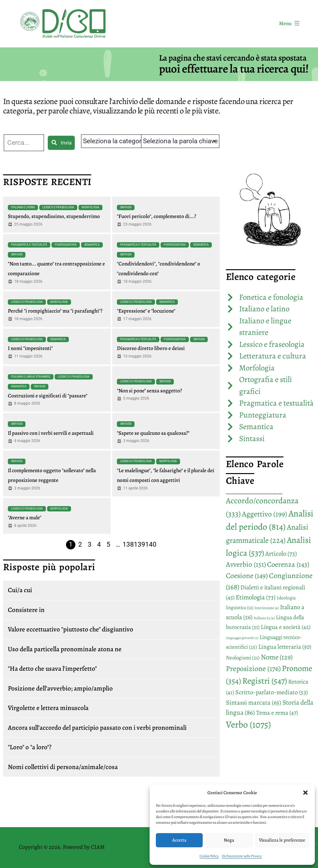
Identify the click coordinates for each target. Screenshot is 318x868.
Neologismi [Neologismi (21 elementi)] (243, 658)
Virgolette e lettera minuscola (48, 708)
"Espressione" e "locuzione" (146, 311)
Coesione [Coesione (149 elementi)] (247, 576)
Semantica (92, 245)
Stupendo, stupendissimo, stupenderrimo (54, 216)
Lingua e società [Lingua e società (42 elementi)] (286, 627)
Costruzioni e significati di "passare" (48, 396)
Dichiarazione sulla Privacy (242, 856)
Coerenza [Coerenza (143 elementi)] (288, 564)
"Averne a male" (25, 518)
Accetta (179, 840)
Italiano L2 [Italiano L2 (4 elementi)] (264, 618)
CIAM (98, 847)
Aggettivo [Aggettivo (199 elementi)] (265, 514)
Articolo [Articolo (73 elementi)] (281, 554)
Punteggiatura (66, 245)
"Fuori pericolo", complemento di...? (156, 216)
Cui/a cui (20, 590)
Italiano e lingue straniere (31, 377)
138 (128, 544)
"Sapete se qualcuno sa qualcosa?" (153, 433)
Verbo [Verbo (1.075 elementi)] (248, 724)
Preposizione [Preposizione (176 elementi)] (253, 669)
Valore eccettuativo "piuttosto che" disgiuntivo (71, 629)
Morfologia (90, 207)
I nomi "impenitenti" (30, 348)
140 (151, 544)
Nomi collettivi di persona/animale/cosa (63, 767)
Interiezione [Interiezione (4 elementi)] (267, 608)
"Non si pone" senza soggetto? (149, 391)
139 (140, 544)
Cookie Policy (209, 856)
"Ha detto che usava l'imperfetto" (52, 669)
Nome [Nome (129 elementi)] (277, 657)
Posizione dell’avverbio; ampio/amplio (60, 688)
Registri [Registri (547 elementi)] (265, 681)
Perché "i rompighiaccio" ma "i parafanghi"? (55, 311)
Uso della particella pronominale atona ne (65, 649)
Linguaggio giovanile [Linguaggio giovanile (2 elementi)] (242, 638)
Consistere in (26, 610)
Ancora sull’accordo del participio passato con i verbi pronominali (97, 728)
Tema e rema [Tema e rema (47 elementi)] (277, 713)
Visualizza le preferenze (282, 840)
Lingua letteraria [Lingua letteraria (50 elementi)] (285, 647)
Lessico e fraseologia (58, 207)
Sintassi (126, 207)
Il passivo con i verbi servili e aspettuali (51, 433)
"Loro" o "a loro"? (30, 747)
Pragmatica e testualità (29, 245)
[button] (305, 793)
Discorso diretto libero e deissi (151, 348)
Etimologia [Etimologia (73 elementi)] (256, 597)
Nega (229, 840)
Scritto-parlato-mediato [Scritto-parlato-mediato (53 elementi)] (271, 692)
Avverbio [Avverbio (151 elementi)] (246, 564)
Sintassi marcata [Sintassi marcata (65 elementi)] (254, 702)
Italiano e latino (23, 207)
